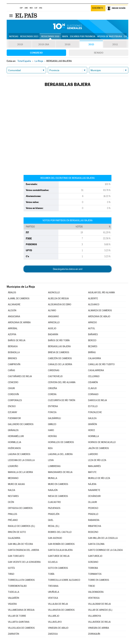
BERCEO (92, 340)
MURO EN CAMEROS (58, 484)
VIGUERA (12, 604)
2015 (91, 44)
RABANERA (94, 520)
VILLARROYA (94, 616)
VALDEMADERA (96, 592)
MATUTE (92, 472)
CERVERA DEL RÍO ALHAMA (62, 382)
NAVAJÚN (53, 490)
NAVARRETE (94, 490)
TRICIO (91, 586)
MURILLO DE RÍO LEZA (99, 478)
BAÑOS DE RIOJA (17, 340)
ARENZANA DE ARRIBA (19, 322)
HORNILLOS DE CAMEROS (61, 442)
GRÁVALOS (13, 430)
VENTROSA (94, 598)
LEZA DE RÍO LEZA (97, 460)
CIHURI (11, 388)
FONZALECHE (95, 412)
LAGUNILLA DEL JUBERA (60, 454)
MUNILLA (53, 478)
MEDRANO (13, 478)
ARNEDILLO (54, 322)
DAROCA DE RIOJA (97, 400)
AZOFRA (12, 334)
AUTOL (92, 328)
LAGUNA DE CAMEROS (19, 454)
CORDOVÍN (13, 394)
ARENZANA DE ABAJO (99, 316)
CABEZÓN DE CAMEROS (60, 358)
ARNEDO (92, 322)
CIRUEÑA (52, 388)
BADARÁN (53, 334)
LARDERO (93, 454)
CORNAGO (93, 394)
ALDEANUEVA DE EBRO (60, 304)
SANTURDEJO (95, 556)
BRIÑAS (92, 352)
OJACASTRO (54, 502)
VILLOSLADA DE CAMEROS (21, 628)
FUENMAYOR (14, 418)
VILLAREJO (54, 616)
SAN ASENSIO (55, 538)
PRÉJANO (13, 520)
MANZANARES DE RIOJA (60, 472)
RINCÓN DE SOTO (17, 532)
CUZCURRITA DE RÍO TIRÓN (62, 400)
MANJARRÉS (94, 466)
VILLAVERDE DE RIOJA (99, 622)
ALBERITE (93, 298)
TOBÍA (51, 574)
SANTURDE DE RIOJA (59, 556)
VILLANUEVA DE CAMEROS (61, 610)
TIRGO (11, 574)
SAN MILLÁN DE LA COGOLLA (103, 538)
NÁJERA (92, 484)
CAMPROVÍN (14, 364)
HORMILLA (93, 436)
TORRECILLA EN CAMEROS (21, 580)
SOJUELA (53, 562)
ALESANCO (94, 304)
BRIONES (12, 358)
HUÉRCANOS (14, 448)
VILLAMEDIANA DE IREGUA (21, 610)
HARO (51, 430)
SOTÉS (11, 568)
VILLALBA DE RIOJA (58, 604)
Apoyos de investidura (110, 36)
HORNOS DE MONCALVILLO (102, 442)
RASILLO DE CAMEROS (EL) (21, 526)
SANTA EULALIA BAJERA (60, 550)
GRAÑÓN (93, 424)
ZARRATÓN (14, 634)
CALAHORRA (94, 358)
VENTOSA (53, 598)
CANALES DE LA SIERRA (60, 364)
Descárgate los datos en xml (68, 269)
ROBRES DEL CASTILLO (60, 532)
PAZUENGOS (54, 508)
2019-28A (44, 44)
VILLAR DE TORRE (17, 616)
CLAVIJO (92, 388)
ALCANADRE (14, 304)
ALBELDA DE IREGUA (58, 298)
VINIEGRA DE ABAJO (58, 628)
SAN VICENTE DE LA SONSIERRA (24, 562)
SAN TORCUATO (16, 556)
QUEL (51, 520)
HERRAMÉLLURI (16, 436)
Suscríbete (98, 8)
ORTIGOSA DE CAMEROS (20, 508)
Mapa (65, 36)
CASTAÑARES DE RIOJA (20, 376)
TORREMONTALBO (17, 586)
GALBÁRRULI (54, 418)
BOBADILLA (14, 352)
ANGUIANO (53, 316)
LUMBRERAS (54, 466)
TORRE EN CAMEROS (99, 580)
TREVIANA (53, 586)
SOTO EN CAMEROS (58, 568)
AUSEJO (52, 328)
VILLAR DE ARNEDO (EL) (100, 610)
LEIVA (51, 460)
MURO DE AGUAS (16, 484)
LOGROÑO (13, 466)
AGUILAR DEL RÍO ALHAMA (101, 292)
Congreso (36, 53)
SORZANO (93, 562)
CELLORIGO (94, 376)
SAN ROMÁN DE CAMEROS (61, 544)
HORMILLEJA (15, 442)
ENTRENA (53, 406)
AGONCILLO (54, 292)
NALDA (12, 490)
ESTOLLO (93, 406)
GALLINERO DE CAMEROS (21, 424)
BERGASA (13, 346)
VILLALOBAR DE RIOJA (99, 604)
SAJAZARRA (14, 538)
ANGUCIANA (14, 316)
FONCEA (52, 412)
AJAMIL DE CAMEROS (19, 298)
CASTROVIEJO (55, 376)
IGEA (50, 448)
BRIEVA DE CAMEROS (59, 352)
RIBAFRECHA (95, 526)
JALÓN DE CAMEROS (99, 448)
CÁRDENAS (54, 370)
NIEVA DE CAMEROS (58, 496)
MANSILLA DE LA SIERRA (20, 472)
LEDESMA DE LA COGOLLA (21, 460)
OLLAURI (92, 502)
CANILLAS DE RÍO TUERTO (101, 364)
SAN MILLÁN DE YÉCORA (20, 544)
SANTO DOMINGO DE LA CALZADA (105, 550)
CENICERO (13, 382)
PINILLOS (13, 514)
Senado (99, 53)
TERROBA (93, 568)
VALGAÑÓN (14, 598)
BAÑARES (93, 334)
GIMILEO (52, 424)
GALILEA (92, 418)
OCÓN (11, 502)
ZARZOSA (53, 634)
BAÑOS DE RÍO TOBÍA (59, 340)
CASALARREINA (96, 370)
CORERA (52, 394)
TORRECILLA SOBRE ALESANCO (64, 580)
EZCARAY (13, 412)
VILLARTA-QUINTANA (19, 622)
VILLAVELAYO (55, 622)
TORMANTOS (95, 574)
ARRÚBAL (13, 328)
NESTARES (13, 496)
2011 (115, 44)
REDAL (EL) (54, 526)
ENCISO (12, 406)
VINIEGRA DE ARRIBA (99, 628)
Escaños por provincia (83, 36)
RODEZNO (93, 532)
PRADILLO (93, 514)
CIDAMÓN (93, 382)
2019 (20, 44)
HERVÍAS (52, 436)
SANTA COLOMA (96, 544)
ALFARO (52, 310)
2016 (67, 44)
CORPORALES (15, 400)
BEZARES (93, 346)
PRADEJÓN (54, 514)
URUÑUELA (54, 592)
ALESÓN (12, 310)
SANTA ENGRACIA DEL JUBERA (23, 550)
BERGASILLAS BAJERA (59, 346)
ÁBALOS (12, 292)
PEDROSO (93, 508)
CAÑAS (12, 370)
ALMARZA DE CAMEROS (100, 310)
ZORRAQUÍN (94, 634)
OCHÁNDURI (94, 496)
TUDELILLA (14, 592)
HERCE (91, 430)
